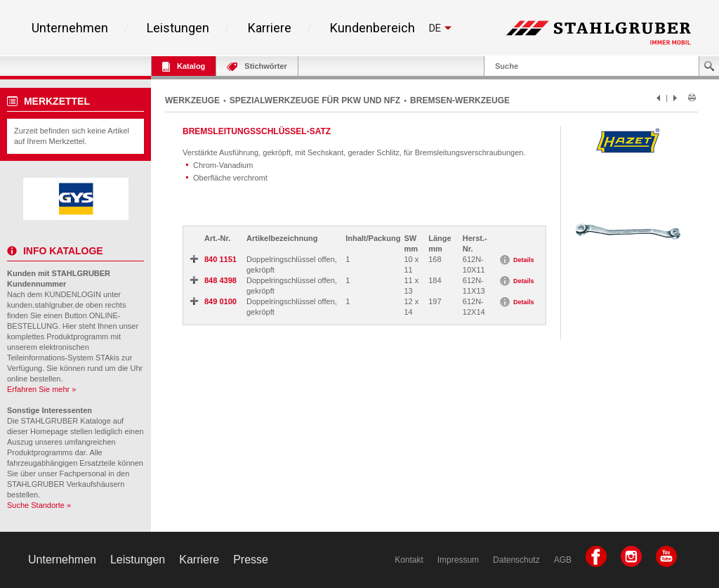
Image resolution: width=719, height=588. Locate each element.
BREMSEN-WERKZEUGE (460, 100)
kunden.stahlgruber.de (45, 305)
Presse (251, 560)
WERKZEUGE (192, 100)
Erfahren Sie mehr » (41, 389)
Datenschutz (516, 560)
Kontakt (409, 560)
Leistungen (178, 28)
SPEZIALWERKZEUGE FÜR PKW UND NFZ (315, 100)
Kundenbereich (372, 28)
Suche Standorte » (39, 505)
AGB (563, 560)
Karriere (270, 28)
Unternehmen (70, 28)
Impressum (458, 560)
